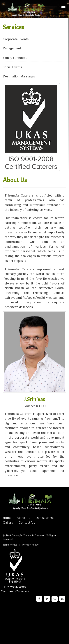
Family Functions (15, 58)
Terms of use (10, 545)
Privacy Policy (30, 545)
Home (7, 518)
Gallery (8, 523)
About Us (23, 518)
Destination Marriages (19, 76)
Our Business (45, 518)
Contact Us (27, 523)
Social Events (12, 67)
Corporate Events (16, 39)
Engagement (12, 48)
